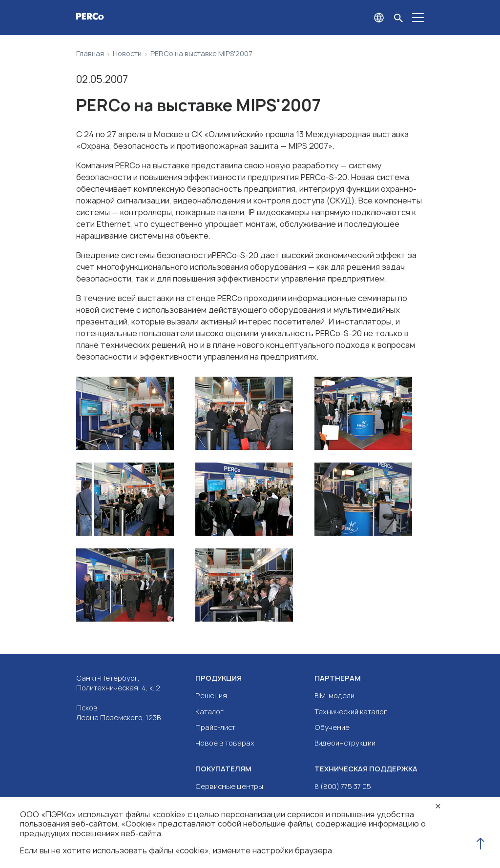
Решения (211, 696)
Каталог (209, 712)
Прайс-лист (215, 727)
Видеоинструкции (345, 743)
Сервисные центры (229, 786)
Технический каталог (351, 712)
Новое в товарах (225, 743)
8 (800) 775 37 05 (343, 786)
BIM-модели (334, 696)
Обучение (332, 727)
